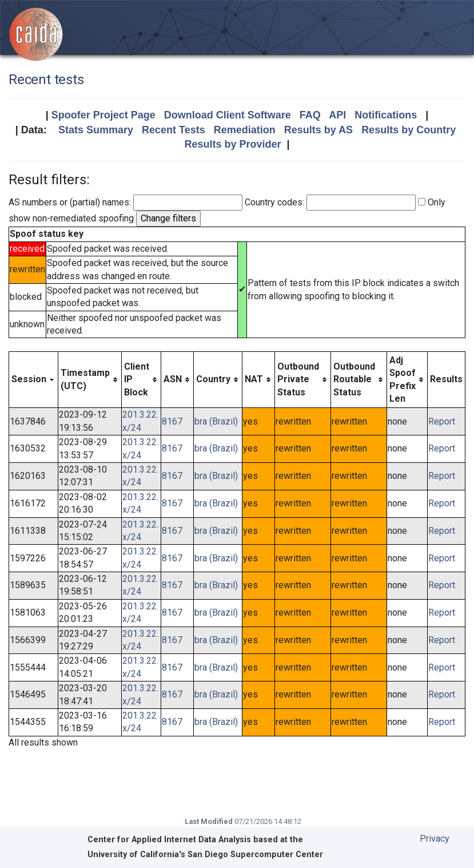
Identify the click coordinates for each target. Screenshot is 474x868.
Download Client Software (228, 115)
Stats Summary (96, 130)
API (337, 115)
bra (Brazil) (216, 421)
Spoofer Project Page (103, 115)
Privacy (435, 839)
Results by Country (409, 130)
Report (442, 421)
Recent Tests (174, 130)
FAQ (310, 115)
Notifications (386, 115)
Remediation (245, 130)
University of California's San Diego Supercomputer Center (205, 855)
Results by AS (318, 130)
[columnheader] (34, 380)
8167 (172, 421)
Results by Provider (232, 144)
